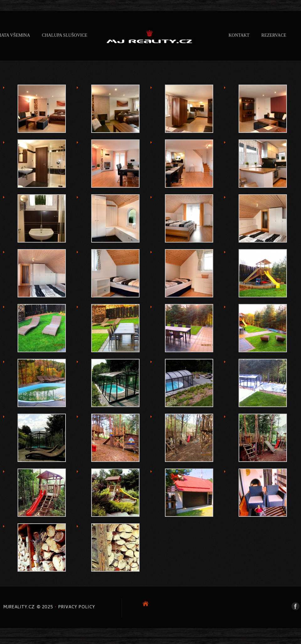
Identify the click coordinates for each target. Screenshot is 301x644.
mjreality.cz (19, 607)
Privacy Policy (77, 607)
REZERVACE (274, 35)
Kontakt (239, 35)
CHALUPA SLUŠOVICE (65, 35)
